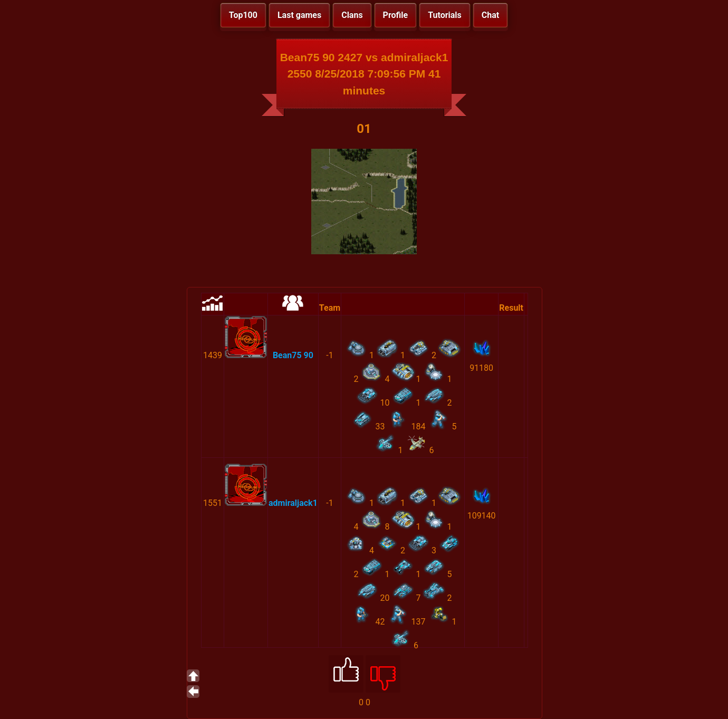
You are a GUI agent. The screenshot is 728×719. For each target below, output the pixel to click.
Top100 (243, 15)
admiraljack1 (293, 503)
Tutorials (445, 15)
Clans (352, 15)
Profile (396, 15)
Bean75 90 (293, 355)
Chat (490, 15)
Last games (299, 15)
